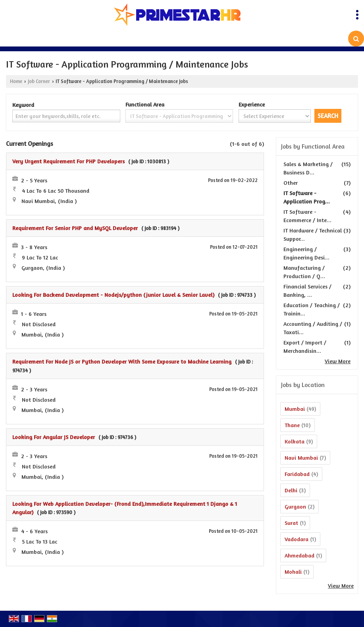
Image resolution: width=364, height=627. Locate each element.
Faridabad (297, 474)
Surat (291, 523)
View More (338, 361)
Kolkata (295, 441)
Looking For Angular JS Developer (54, 437)
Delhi (291, 490)
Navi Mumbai (301, 458)
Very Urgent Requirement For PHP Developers (68, 161)
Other (291, 183)
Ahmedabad (299, 555)
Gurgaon (295, 506)
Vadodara (297, 539)
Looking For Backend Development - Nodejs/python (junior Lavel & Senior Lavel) (113, 295)
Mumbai (295, 409)
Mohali (293, 572)
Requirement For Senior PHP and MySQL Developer (75, 228)
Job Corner (39, 81)
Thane (292, 425)
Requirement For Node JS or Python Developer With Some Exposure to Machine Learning (122, 361)
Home (16, 81)
